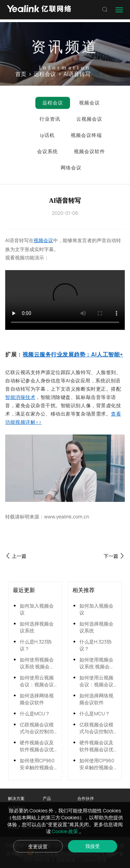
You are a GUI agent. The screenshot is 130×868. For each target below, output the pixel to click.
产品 (47, 798)
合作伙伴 (86, 798)
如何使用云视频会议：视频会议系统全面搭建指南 (37, 681)
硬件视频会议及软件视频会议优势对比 (37, 746)
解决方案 (16, 798)
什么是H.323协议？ (36, 645)
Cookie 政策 (66, 831)
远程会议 (45, 74)
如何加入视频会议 (37, 609)
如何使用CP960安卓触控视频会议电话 (37, 764)
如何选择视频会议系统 (37, 627)
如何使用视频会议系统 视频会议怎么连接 (37, 663)
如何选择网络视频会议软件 (37, 699)
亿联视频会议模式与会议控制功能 (37, 728)
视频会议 (43, 240)
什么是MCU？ (35, 713)
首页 (21, 74)
